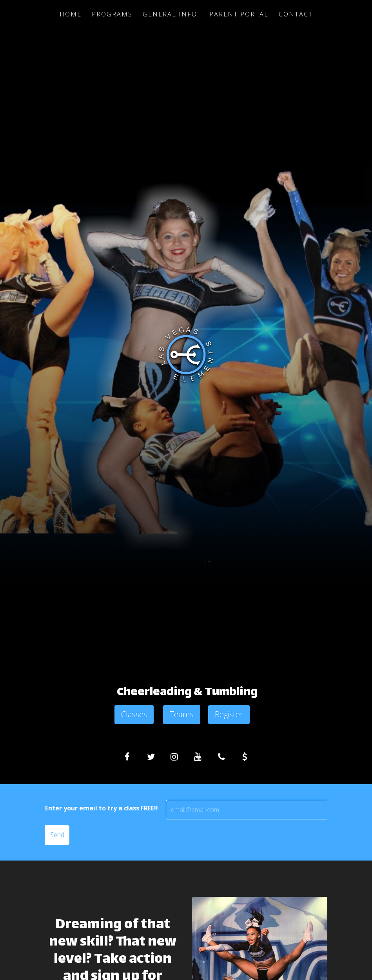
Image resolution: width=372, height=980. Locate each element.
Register (229, 714)
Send (57, 835)
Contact (296, 14)
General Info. (171, 14)
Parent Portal (239, 14)
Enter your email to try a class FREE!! (102, 808)
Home (71, 14)
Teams (182, 714)
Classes (134, 714)
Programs (112, 14)
